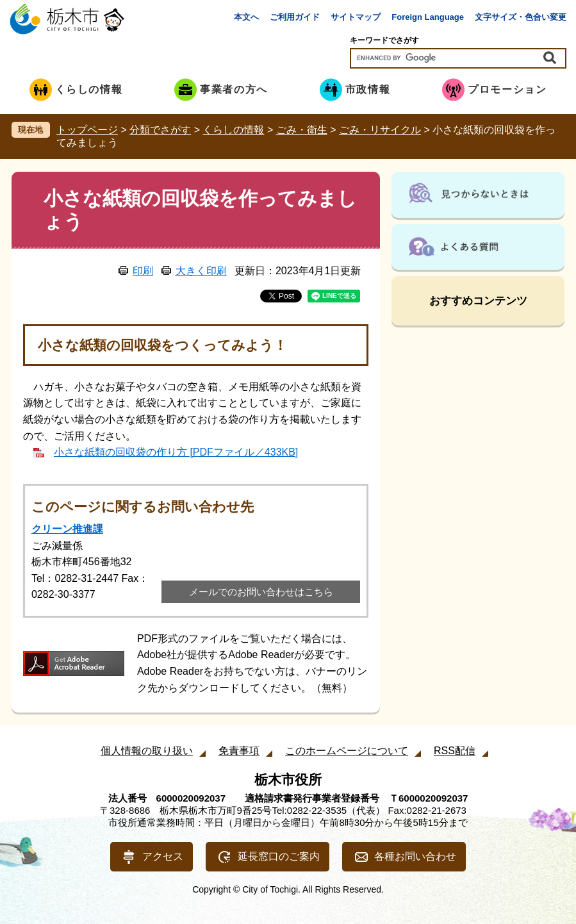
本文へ (246, 17)
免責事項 (239, 751)
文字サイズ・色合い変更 (521, 17)
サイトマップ (356, 17)
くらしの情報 (233, 130)
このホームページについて (347, 751)
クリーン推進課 (67, 529)
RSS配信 (455, 751)
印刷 (143, 271)
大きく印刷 (201, 271)
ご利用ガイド (295, 17)
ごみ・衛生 (302, 130)
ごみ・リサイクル (380, 130)
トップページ (87, 130)
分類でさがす (160, 130)
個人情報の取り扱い (147, 751)
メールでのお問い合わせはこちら (261, 592)
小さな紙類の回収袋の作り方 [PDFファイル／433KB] (176, 452)
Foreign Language (428, 17)
